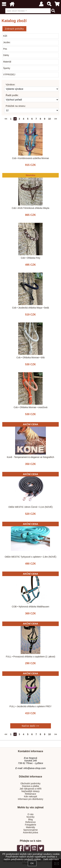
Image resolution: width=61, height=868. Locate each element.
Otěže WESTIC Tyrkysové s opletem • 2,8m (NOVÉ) (30, 557)
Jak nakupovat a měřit (30, 789)
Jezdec (7, 42)
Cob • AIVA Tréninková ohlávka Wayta (30, 208)
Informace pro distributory (31, 799)
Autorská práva (30, 833)
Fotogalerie (30, 825)
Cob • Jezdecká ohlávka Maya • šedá (30, 308)
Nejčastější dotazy (30, 791)
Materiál (7, 62)
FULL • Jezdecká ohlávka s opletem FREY (30, 706)
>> (56, 119)
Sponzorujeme (30, 830)
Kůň (5, 36)
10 (49, 119)
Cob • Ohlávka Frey (30, 258)
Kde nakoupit (30, 797)
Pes (5, 49)
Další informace (51, 859)
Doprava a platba (30, 786)
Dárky (6, 55)
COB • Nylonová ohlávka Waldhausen (30, 607)
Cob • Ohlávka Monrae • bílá (30, 358)
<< (6, 119)
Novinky (30, 817)
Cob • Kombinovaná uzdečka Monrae (30, 158)
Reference (30, 822)
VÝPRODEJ (9, 75)
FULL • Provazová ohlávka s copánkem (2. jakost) (30, 657)
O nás (30, 814)
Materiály (31, 827)
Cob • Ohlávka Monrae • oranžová (30, 407)
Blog (30, 820)
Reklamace (30, 794)
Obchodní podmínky (30, 784)
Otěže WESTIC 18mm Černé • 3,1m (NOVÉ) (31, 507)
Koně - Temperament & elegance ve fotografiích (30, 457)
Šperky (7, 68)
